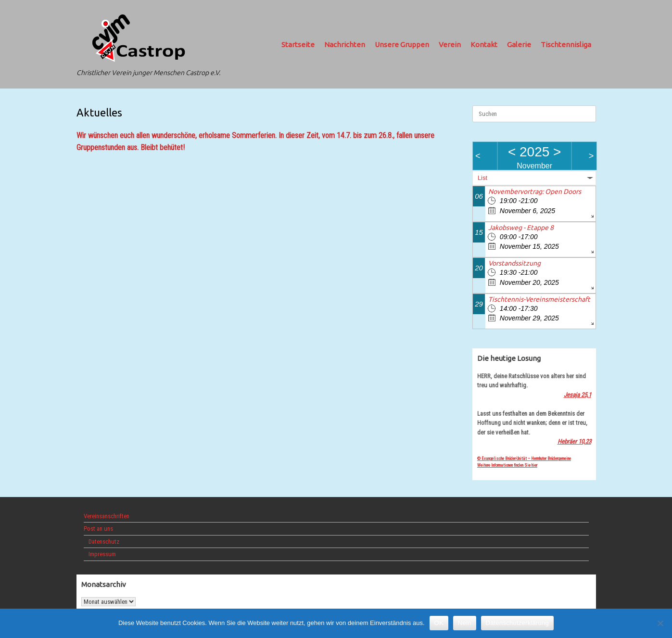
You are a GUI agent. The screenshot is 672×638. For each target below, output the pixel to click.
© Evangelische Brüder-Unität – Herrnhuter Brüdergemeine (524, 459)
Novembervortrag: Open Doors (535, 191)
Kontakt (484, 45)
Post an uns (98, 529)
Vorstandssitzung (514, 263)
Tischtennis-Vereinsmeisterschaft (539, 299)
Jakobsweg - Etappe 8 (521, 228)
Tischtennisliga (566, 45)
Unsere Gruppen (402, 45)
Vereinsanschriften (107, 516)
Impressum (102, 554)
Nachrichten (345, 45)
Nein (465, 623)
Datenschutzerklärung (517, 623)
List (482, 178)
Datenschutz (104, 542)
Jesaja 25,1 (577, 395)
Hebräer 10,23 (574, 441)
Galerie (519, 45)
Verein (450, 45)
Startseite (298, 45)
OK (439, 623)
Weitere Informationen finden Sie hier (507, 465)
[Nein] (660, 623)
